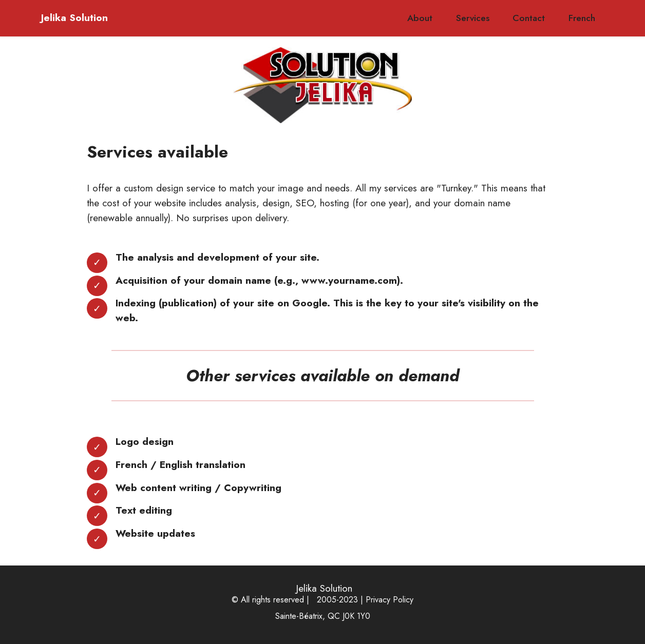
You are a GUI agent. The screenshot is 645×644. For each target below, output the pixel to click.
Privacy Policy (390, 600)
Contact (529, 18)
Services (473, 18)
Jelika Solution (73, 18)
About (420, 18)
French (582, 18)
